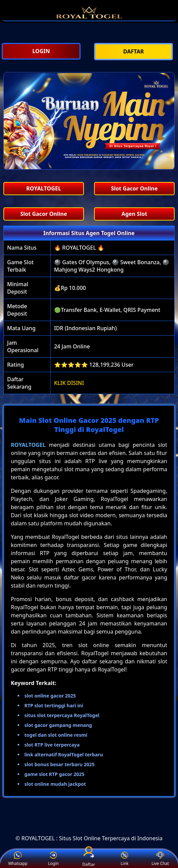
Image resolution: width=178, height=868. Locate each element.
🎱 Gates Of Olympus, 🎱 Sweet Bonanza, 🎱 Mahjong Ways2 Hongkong (112, 266)
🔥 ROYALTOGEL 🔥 (79, 248)
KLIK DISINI (69, 383)
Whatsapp (18, 859)
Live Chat (160, 859)
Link (125, 859)
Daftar (89, 859)
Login (53, 859)
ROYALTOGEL (28, 445)
